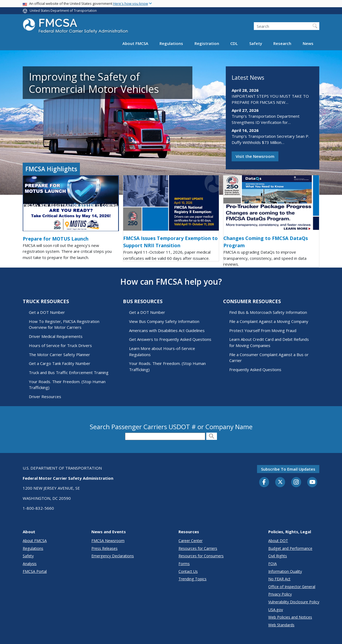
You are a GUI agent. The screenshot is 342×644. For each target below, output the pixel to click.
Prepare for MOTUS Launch (56, 239)
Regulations (171, 43)
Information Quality (285, 571)
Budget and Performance (290, 548)
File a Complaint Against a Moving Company (269, 321)
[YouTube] (312, 482)
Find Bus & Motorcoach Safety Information (268, 312)
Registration (207, 43)
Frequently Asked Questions (255, 369)
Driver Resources (45, 397)
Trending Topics (193, 579)
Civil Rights (278, 556)
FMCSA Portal (35, 571)
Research (282, 43)
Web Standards (281, 625)
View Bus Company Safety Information (164, 321)
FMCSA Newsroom (108, 541)
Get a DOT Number (47, 312)
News (308, 43)
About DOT (278, 541)
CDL (234, 43)
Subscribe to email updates (288, 469)
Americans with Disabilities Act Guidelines (167, 330)
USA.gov (276, 610)
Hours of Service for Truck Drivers (60, 345)
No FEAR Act (279, 579)
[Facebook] (264, 482)
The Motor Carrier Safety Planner (59, 355)
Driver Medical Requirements (56, 336)
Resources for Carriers (198, 548)
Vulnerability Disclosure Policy (294, 602)
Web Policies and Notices (290, 617)
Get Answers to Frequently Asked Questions (170, 339)
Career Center (191, 541)
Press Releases (104, 548)
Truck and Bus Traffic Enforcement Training (69, 372)
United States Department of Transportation (63, 11)
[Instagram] (296, 483)
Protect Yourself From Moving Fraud (263, 330)
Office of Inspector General (292, 587)
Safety (256, 43)
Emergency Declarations (113, 556)
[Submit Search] (212, 436)
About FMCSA (135, 43)
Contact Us (188, 571)
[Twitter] (280, 482)
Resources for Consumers (201, 556)
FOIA (273, 564)
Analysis (30, 564)
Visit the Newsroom (255, 156)
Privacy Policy (280, 594)
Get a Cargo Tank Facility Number (60, 363)
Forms (184, 564)
